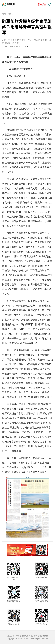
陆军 (4, 14)
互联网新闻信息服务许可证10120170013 (32, 636)
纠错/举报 (11, 636)
